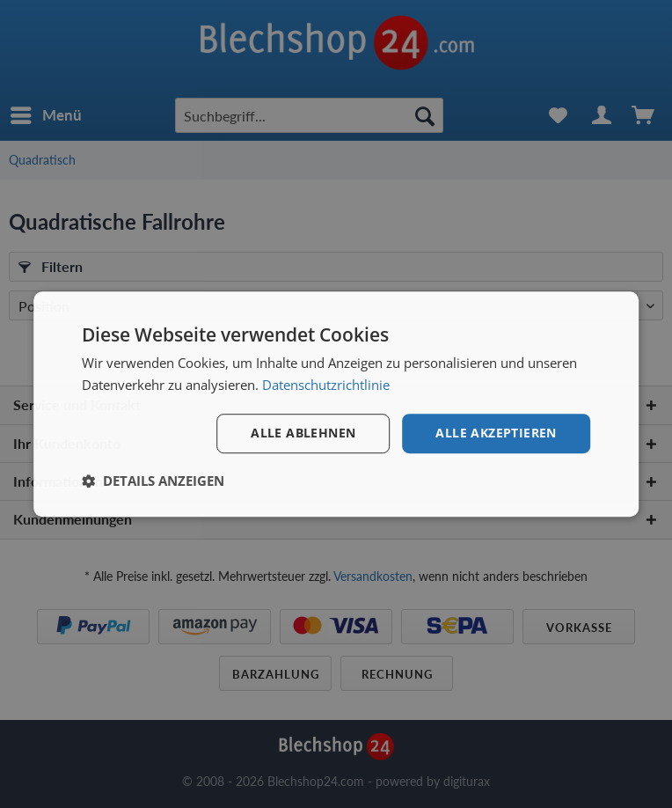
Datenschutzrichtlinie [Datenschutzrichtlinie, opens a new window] (326, 385)
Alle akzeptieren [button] (496, 433)
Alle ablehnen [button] (303, 433)
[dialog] (336, 404)
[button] (153, 481)
